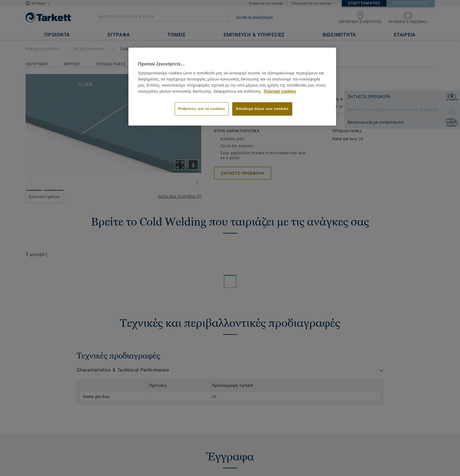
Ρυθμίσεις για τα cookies (202, 109)
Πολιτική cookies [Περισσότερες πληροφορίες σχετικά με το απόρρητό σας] (280, 91)
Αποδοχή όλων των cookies (262, 109)
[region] (232, 87)
